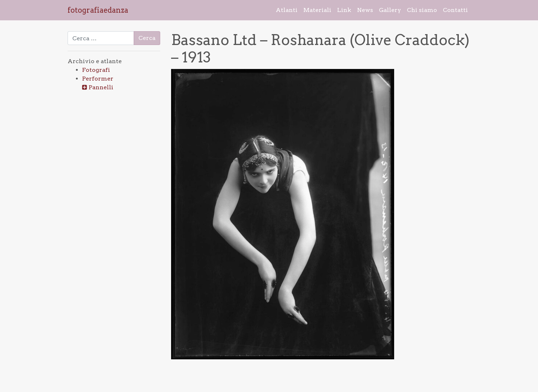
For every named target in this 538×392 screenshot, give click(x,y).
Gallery (390, 10)
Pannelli (101, 87)
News (365, 10)
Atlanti (287, 10)
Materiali (317, 10)
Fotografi (96, 70)
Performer (98, 79)
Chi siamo (422, 10)
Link (344, 10)
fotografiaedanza (98, 10)
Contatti (455, 10)
